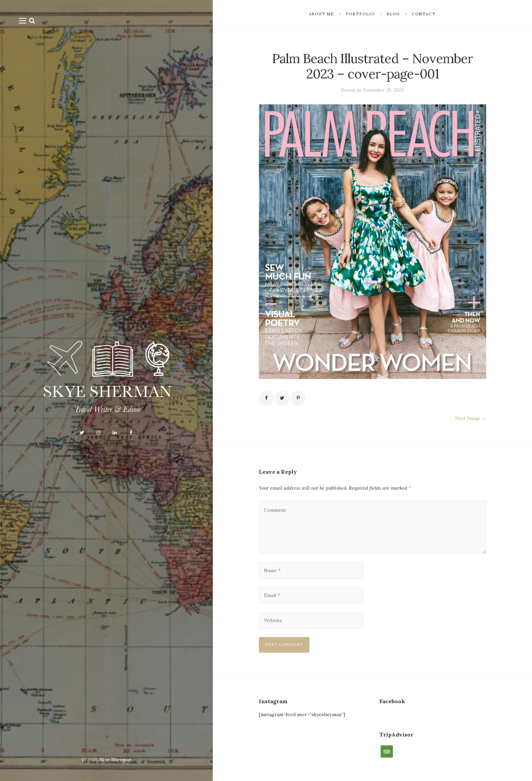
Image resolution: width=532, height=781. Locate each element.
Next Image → (471, 418)
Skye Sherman (115, 760)
